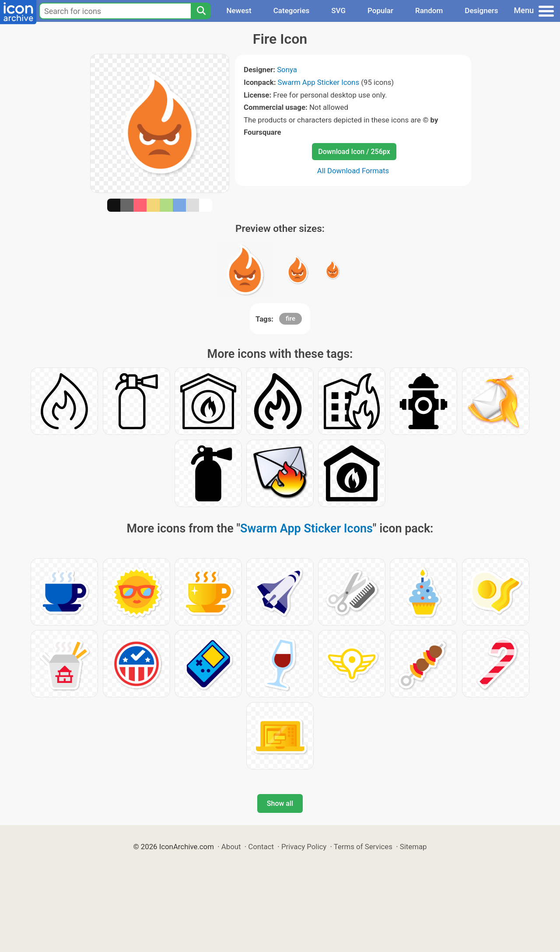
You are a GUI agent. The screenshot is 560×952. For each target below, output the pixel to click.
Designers (481, 10)
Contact (261, 847)
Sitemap (413, 847)
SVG (338, 10)
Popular (380, 10)
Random (429, 10)
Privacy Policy (304, 847)
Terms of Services (363, 847)
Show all (280, 803)
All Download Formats (353, 171)
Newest (239, 10)
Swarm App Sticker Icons (318, 82)
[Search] (201, 11)
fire (290, 318)
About (231, 847)
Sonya (287, 70)
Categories (292, 10)
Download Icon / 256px (354, 152)
